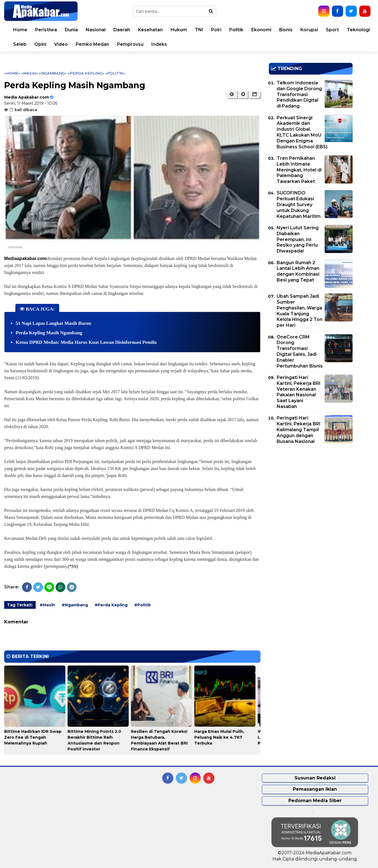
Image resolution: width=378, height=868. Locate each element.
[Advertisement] (311, 491)
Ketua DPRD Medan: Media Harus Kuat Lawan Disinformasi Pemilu (86, 342)
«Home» (12, 73)
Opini (40, 44)
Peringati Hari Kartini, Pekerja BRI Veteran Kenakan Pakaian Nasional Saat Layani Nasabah (299, 392)
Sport (332, 30)
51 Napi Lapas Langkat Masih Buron (53, 323)
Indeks (159, 44)
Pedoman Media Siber (315, 801)
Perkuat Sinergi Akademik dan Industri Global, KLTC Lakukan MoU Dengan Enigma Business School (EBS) (302, 132)
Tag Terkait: (20, 605)
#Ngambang (75, 605)
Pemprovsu (130, 44)
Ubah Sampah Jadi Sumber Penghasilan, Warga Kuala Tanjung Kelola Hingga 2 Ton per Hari (300, 311)
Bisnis (286, 30)
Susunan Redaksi (315, 778)
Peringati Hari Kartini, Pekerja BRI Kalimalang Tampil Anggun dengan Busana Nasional (299, 430)
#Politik (143, 605)
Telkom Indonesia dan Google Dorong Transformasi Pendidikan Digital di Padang (299, 94)
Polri (216, 30)
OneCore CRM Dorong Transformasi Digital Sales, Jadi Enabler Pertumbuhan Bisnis (300, 351)
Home (20, 30)
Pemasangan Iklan (315, 789)
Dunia (71, 30)
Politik (236, 30)
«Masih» (30, 73)
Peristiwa (46, 30)
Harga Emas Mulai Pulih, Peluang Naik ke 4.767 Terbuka (219, 737)
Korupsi (309, 30)
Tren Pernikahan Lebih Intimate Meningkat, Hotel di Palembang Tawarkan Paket (299, 170)
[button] (255, 94)
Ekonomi (261, 30)
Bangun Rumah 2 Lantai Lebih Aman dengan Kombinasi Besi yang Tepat (298, 271)
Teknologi (358, 30)
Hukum (179, 30)
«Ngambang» (53, 73)
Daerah (122, 30)
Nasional (96, 30)
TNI (199, 30)
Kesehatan (150, 30)
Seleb (20, 44)
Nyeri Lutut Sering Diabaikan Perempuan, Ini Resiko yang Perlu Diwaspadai (298, 239)
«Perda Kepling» (86, 73)
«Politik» (115, 73)
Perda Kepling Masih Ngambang (49, 333)
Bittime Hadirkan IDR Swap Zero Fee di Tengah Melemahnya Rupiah (33, 737)
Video (61, 44)
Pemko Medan (92, 44)
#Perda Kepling (111, 605)
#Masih (47, 605)
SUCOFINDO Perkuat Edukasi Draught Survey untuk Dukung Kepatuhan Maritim (299, 204)
